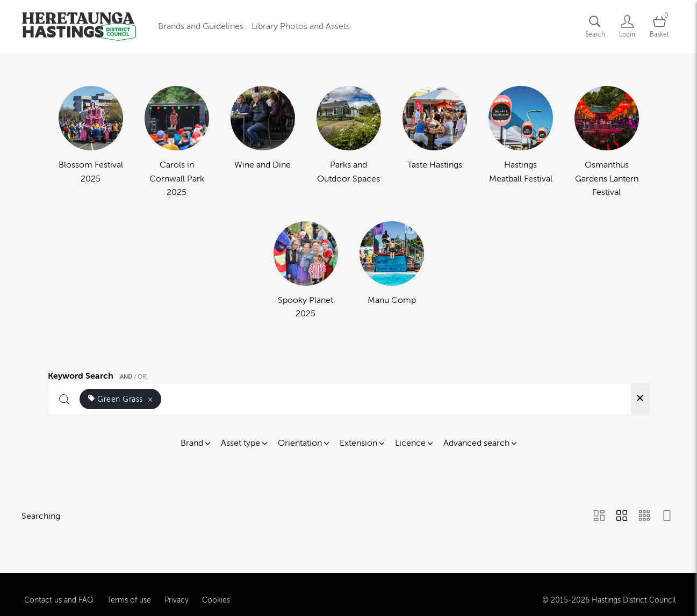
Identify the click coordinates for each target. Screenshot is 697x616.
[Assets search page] (595, 27)
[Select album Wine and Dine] (263, 143)
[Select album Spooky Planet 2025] (306, 271)
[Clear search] (640, 399)
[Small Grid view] (644, 517)
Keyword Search (99, 374)
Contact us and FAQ (59, 596)
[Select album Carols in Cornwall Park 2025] (177, 143)
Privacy (177, 596)
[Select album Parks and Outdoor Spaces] (349, 143)
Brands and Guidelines (201, 26)
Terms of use (129, 596)
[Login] (627, 27)
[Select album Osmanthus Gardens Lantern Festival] (607, 143)
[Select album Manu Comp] (392, 271)
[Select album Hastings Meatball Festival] (521, 143)
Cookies (216, 596)
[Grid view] (622, 517)
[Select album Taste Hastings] (435, 143)
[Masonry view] (599, 517)
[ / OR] (133, 377)
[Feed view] (667, 517)
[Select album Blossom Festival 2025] (91, 143)
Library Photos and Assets (301, 26)
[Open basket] (659, 27)
